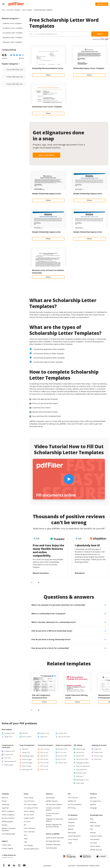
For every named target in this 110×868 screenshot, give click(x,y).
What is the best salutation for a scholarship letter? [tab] (69, 622)
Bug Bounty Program (94, 865)
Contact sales (6, 845)
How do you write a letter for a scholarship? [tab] (69, 648)
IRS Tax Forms (29, 815)
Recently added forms (31, 849)
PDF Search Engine (30, 804)
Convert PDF (9, 755)
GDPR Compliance (8, 811)
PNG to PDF (62, 763)
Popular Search (29, 818)
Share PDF (98, 759)
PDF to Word (27, 737)
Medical (71, 829)
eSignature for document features (54, 820)
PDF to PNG (44, 763)
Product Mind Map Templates (16, 77)
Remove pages (27, 763)
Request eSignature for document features (54, 826)
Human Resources (74, 836)
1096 (26, 842)
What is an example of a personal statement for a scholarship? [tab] (69, 605)
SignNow (93, 798)
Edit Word (80, 776)
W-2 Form (27, 821)
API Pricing (72, 808)
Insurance (71, 826)
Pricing (4, 801)
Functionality (50, 798)
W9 (25, 825)
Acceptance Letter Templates (13, 28)
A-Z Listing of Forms (31, 808)
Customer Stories (96, 836)
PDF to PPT (44, 756)
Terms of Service (47, 866)
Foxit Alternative (51, 848)
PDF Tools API (73, 798)
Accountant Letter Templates (13, 33)
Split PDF (25, 749)
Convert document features (52, 814)
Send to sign (98, 756)
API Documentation (75, 804)
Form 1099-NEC (29, 832)
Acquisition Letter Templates (13, 37)
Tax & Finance (73, 839)
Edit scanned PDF (10, 761)
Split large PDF (27, 770)
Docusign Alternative (53, 841)
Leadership (5, 804)
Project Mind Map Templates (16, 84)
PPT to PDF (62, 752)
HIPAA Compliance (8, 815)
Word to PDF (45, 733)
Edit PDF (25, 733)
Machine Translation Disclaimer (9, 829)
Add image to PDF (82, 780)
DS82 (26, 839)
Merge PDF (8, 737)
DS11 (26, 835)
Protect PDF (62, 733)
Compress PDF (9, 733)
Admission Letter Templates (12, 42)
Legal (70, 843)
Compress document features (53, 809)
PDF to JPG (44, 759)
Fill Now (48, 75)
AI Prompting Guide (8, 834)
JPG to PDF (62, 759)
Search (100, 34)
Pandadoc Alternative (53, 845)
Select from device (46, 155)
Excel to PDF (63, 756)
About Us (5, 798)
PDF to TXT (44, 770)
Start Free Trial (102, 4)
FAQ (91, 829)
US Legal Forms (95, 801)
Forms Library (29, 798)
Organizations (73, 819)
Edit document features (54, 804)
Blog (92, 819)
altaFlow (93, 804)
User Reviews (95, 839)
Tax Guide (93, 843)
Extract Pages (27, 759)
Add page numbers (83, 763)
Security (4, 825)
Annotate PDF (81, 773)
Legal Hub (5, 808)
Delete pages (81, 749)
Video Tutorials (95, 826)
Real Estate (72, 833)
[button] (3, 4)
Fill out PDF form (64, 737)
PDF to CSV (44, 752)
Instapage (93, 808)
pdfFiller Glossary (96, 850)
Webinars (93, 822)
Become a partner (8, 818)
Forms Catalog (29, 811)
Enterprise (71, 822)
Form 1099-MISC (30, 828)
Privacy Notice (72, 865)
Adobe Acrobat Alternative (55, 838)
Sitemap (93, 833)
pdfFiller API (72, 801)
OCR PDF (7, 758)
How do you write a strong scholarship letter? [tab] (69, 639)
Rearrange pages (28, 756)
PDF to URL (44, 766)
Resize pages (9, 765)
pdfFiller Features (52, 801)
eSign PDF (44, 737)
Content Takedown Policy (82, 865)
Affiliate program (7, 821)
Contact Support (7, 848)
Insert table (80, 783)
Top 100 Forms (29, 801)
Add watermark (81, 770)
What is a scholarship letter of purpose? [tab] (69, 614)
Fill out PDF (80, 752)
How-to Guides (95, 846)
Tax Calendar (28, 845)
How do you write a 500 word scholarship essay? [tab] (69, 631)
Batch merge (27, 766)
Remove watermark (83, 766)
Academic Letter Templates (12, 23)
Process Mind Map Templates (16, 70)
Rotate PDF (80, 756)
